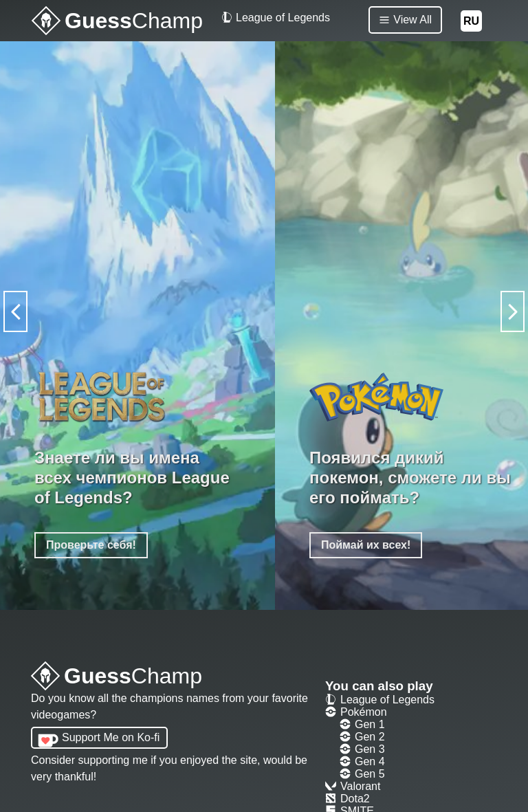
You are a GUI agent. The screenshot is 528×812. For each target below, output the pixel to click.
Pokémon (356, 712)
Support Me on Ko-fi (111, 737)
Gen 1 (362, 724)
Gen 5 (362, 774)
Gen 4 (362, 761)
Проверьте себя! (91, 545)
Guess (117, 677)
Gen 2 (362, 737)
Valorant (353, 786)
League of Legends (276, 18)
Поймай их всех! (366, 545)
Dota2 (348, 799)
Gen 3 (362, 749)
